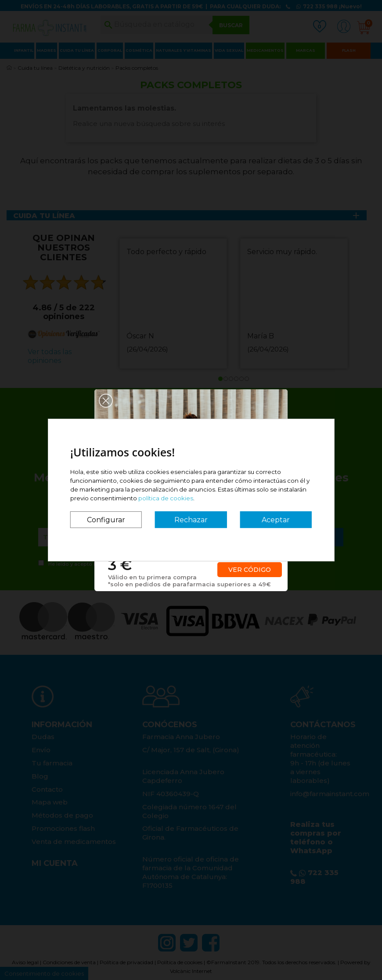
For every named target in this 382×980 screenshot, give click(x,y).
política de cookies (166, 498)
